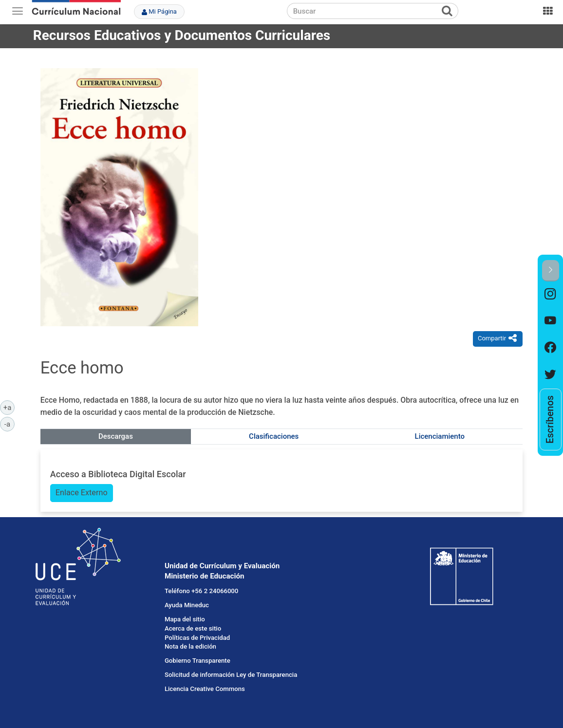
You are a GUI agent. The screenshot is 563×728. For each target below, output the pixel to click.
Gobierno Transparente (197, 661)
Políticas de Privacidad (197, 638)
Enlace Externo (82, 493)
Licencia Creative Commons (205, 689)
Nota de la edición (190, 646)
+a (9, 407)
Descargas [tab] (116, 436)
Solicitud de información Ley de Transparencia (231, 675)
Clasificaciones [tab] (274, 436)
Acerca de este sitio (193, 628)
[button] (551, 271)
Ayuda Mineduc (187, 605)
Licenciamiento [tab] (440, 436)
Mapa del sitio (185, 619)
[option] (551, 295)
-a (9, 424)
